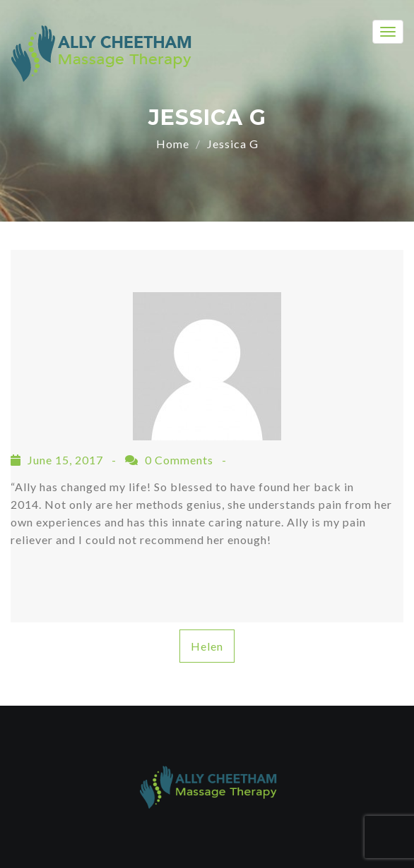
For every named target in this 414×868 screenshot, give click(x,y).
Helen (207, 646)
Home (173, 144)
